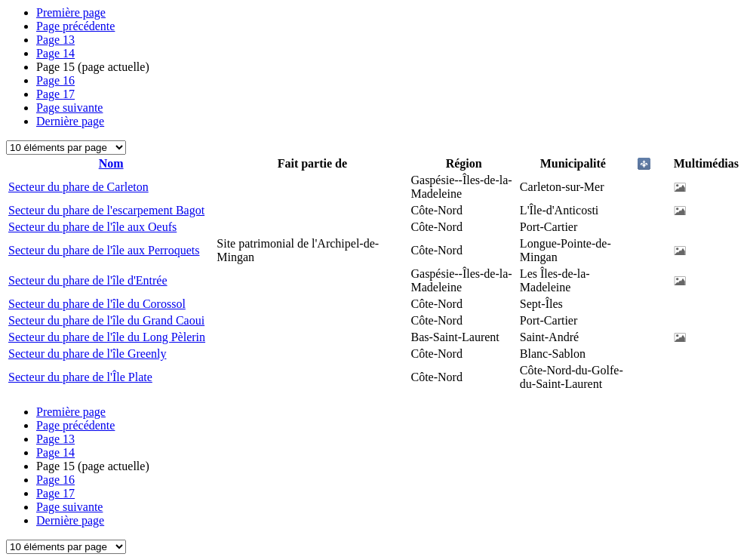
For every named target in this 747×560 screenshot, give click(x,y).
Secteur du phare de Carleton (78, 187)
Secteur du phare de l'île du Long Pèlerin (107, 337)
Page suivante (69, 108)
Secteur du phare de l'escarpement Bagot (106, 210)
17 (55, 94)
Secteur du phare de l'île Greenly (87, 354)
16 (55, 80)
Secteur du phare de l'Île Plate (80, 377)
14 (55, 53)
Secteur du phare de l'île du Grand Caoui (106, 320)
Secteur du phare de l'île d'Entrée (88, 280)
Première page (71, 12)
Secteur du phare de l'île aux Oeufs (92, 227)
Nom (111, 163)
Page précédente (75, 26)
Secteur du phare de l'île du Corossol (97, 304)
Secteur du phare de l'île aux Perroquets (104, 250)
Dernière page (70, 121)
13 (55, 40)
